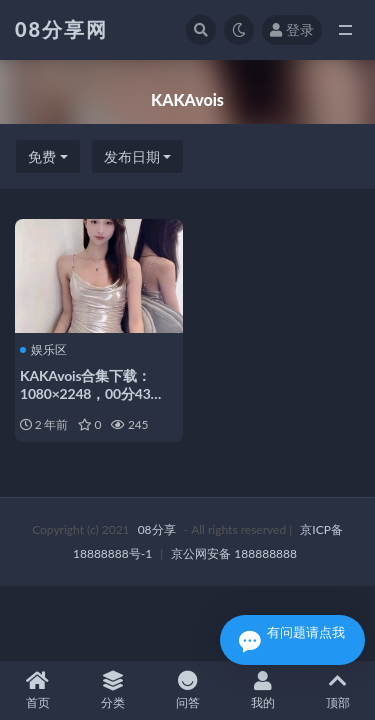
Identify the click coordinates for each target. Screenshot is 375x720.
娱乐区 (43, 350)
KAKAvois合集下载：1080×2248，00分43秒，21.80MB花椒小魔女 (96, 393)
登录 (292, 29)
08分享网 (61, 29)
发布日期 (132, 156)
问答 (187, 690)
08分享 (157, 529)
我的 (262, 690)
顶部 (337, 690)
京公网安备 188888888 (234, 553)
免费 (42, 156)
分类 (112, 690)
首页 (37, 690)
